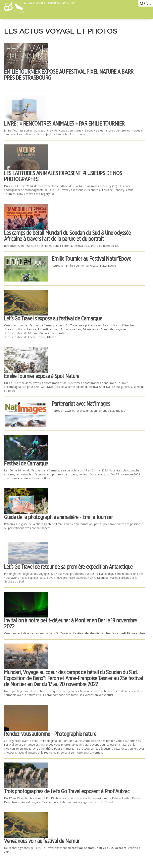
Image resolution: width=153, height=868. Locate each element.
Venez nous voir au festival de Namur (42, 841)
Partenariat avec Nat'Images (81, 404)
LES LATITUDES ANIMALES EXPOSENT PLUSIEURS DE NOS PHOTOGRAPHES (63, 176)
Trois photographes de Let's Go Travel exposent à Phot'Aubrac (67, 791)
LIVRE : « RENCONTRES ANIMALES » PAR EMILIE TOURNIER (64, 123)
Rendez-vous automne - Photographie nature (50, 734)
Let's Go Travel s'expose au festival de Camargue (53, 318)
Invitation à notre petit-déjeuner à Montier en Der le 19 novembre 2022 (70, 623)
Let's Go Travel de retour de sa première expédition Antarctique (68, 567)
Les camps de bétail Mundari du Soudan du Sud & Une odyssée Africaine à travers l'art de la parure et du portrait (67, 236)
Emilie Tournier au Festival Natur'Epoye (91, 259)
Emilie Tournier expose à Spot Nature (42, 376)
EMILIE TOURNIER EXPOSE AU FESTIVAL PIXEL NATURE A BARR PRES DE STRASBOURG (69, 75)
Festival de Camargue (26, 463)
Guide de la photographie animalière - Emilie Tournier (58, 517)
